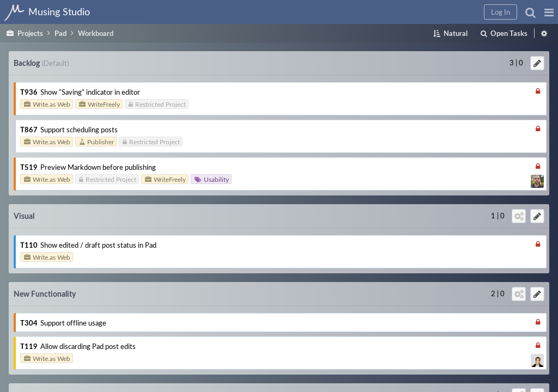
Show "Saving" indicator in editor (206, 90)
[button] (374, 12)
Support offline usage (524, 90)
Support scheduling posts (195, 138)
